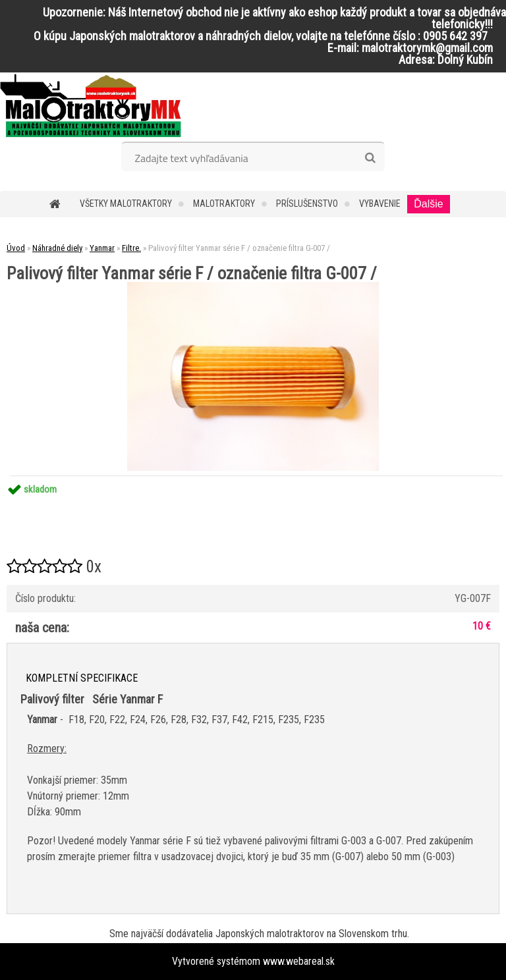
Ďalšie (428, 204)
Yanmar (102, 248)
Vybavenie (380, 204)
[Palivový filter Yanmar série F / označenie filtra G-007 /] (253, 287)
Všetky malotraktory (126, 204)
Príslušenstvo (307, 204)
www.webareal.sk (299, 961)
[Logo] (91, 105)
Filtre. (131, 248)
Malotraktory (224, 204)
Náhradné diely (57, 248)
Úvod (16, 248)
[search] (370, 158)
